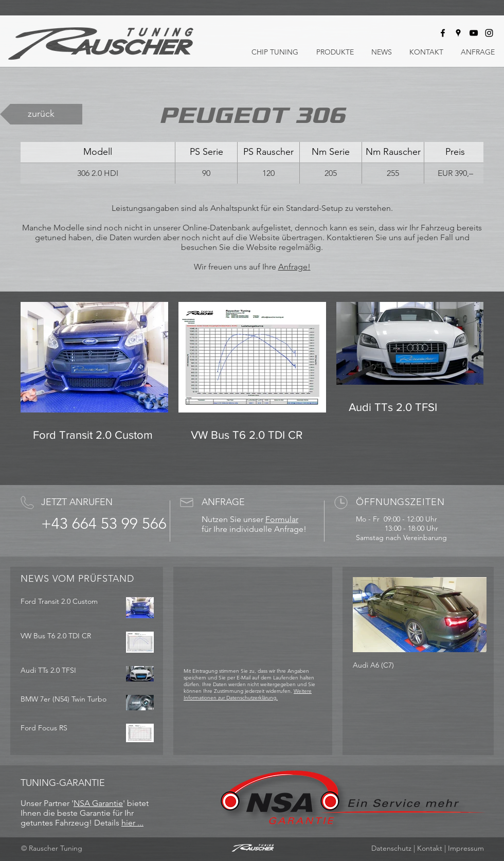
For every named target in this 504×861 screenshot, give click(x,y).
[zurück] (41, 114)
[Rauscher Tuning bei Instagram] (489, 33)
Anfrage (293, 267)
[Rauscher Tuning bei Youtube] (474, 33)
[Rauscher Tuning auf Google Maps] (458, 33)
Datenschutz (391, 848)
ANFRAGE (223, 502)
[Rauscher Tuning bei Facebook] (443, 33)
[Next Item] (470, 615)
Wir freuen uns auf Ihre (236, 267)
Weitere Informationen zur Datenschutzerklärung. (248, 694)
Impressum (466, 848)
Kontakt (430, 848)
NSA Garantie (98, 803)
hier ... (132, 823)
